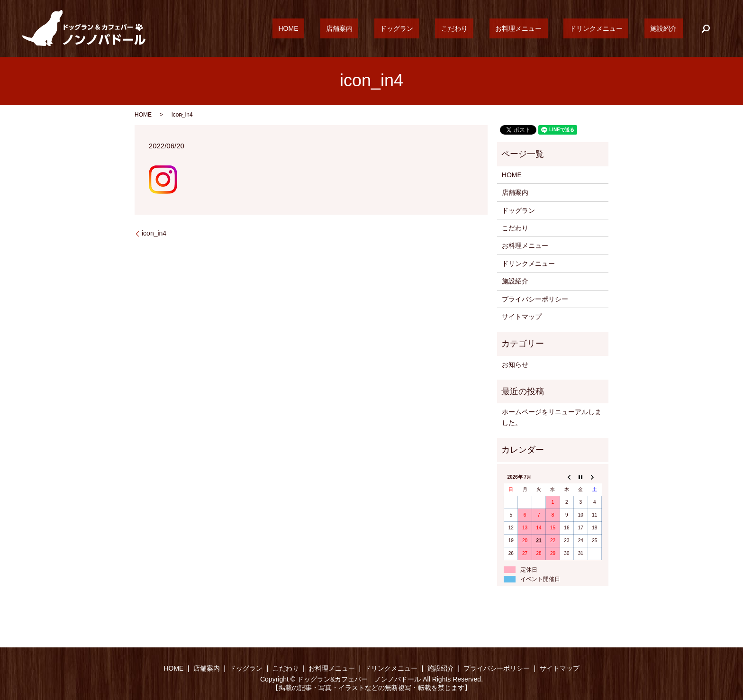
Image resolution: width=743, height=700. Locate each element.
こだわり (496, 28)
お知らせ (515, 364)
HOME (365, 28)
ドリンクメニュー (614, 28)
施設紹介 (670, 28)
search (706, 28)
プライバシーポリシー (535, 299)
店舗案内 (404, 28)
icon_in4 (154, 233)
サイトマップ (522, 317)
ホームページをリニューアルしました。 (552, 417)
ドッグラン (450, 28)
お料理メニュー (548, 28)
